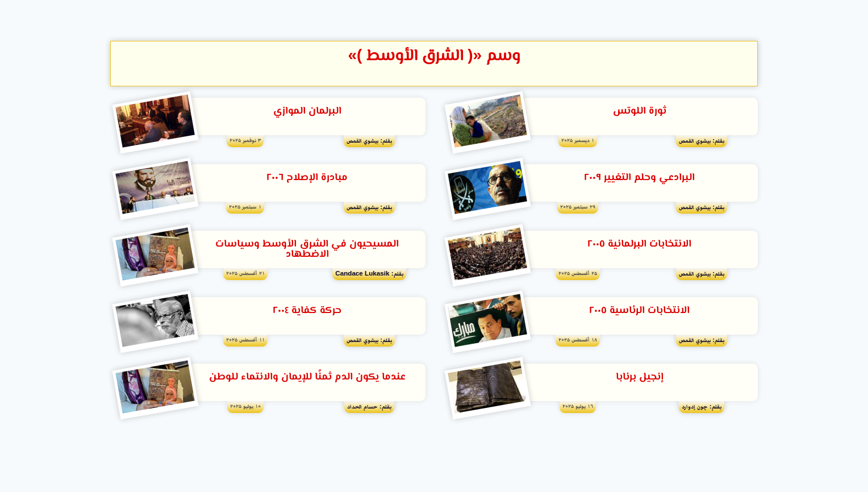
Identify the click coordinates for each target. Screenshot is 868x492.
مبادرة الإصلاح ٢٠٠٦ (307, 178)
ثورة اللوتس (640, 111)
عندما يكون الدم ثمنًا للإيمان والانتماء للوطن (307, 378)
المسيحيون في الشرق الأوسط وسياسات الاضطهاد (307, 250)
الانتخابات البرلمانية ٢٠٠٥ (639, 245)
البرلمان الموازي (307, 111)
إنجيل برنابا (640, 378)
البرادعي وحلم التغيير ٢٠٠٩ (639, 178)
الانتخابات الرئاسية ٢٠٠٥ (639, 312)
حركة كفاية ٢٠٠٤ (307, 312)
